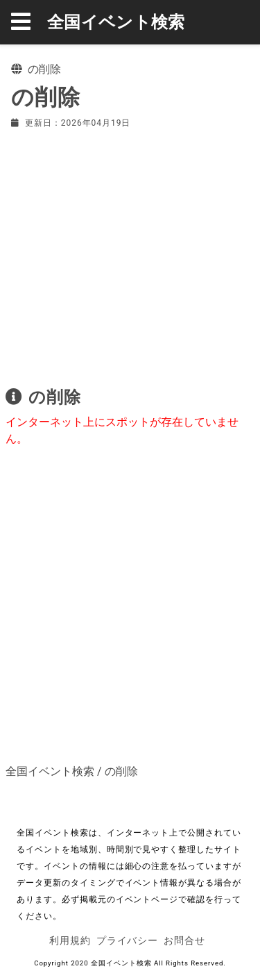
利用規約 (70, 940)
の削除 (121, 771)
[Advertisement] (130, 255)
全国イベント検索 (116, 22)
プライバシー (128, 940)
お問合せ (184, 940)
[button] (29, 22)
